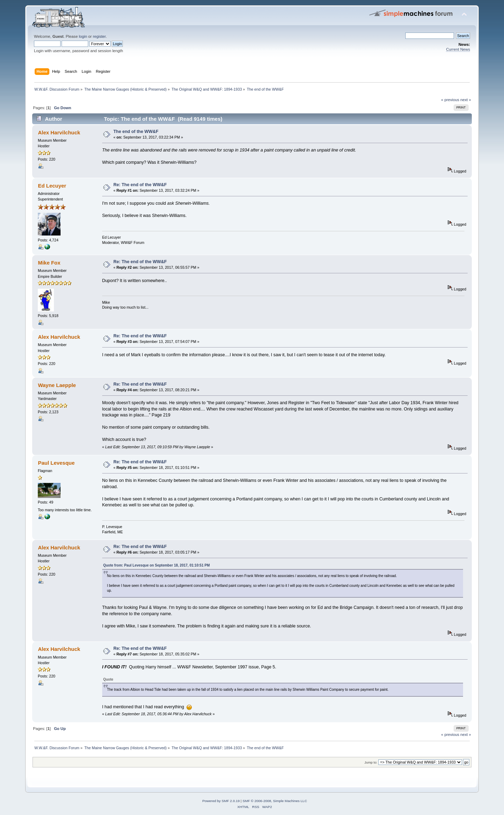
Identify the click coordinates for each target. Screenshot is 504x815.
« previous (450, 100)
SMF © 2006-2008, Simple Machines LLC (275, 801)
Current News (458, 49)
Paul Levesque (56, 463)
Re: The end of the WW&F (140, 185)
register (99, 36)
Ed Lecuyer (52, 186)
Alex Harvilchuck (59, 132)
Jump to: (371, 762)
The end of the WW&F (136, 132)
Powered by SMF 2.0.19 (221, 801)
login (83, 36)
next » (466, 100)
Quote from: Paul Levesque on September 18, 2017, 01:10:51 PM (157, 565)
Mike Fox (49, 263)
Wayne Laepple (57, 385)
